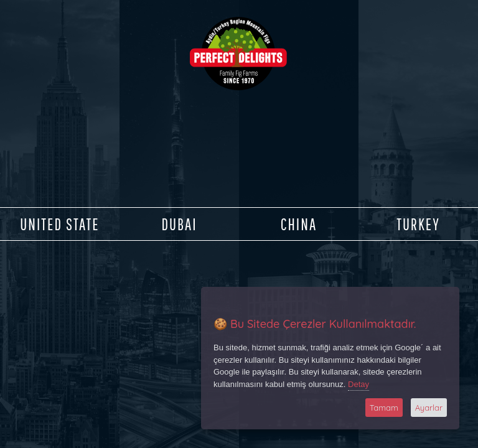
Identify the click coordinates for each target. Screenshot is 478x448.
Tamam (384, 408)
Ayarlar (429, 408)
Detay (358, 384)
